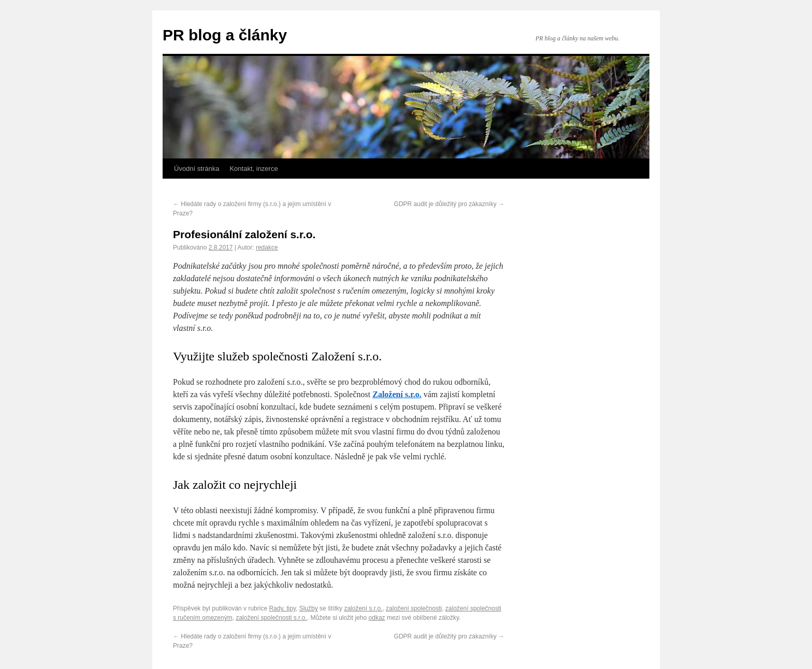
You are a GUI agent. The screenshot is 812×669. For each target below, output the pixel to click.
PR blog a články (225, 35)
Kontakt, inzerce (253, 169)
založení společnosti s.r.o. (271, 618)
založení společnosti (414, 608)
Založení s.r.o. (397, 394)
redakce (267, 248)
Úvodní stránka (197, 169)
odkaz (377, 618)
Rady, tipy (282, 608)
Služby (309, 608)
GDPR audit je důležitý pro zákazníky (449, 204)
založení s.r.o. (363, 608)
